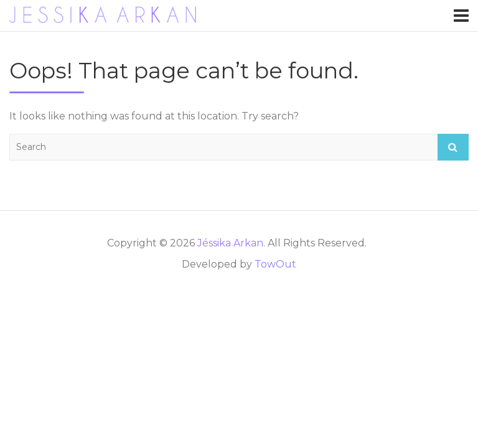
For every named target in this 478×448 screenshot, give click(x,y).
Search (453, 147)
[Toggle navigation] (461, 16)
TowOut (275, 264)
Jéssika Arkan (230, 243)
